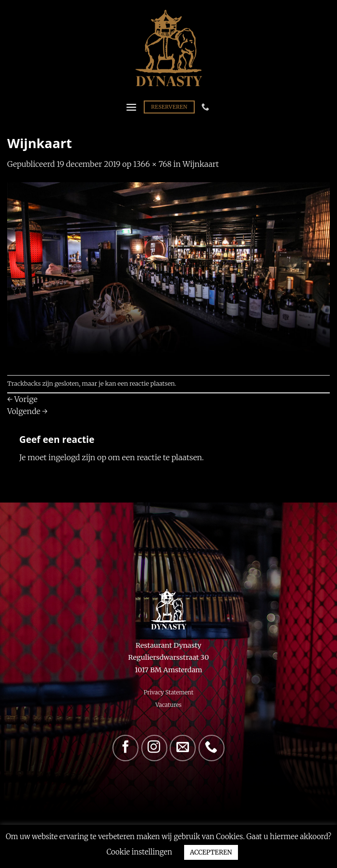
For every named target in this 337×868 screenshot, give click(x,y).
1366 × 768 (152, 164)
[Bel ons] (212, 748)
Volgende (27, 411)
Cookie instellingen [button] (139, 852)
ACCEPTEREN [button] (211, 852)
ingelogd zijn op (77, 457)
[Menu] (131, 107)
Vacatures (168, 705)
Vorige (22, 399)
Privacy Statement (169, 692)
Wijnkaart (201, 164)
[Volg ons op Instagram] (154, 748)
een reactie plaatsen (146, 383)
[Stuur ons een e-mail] (183, 748)
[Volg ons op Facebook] (125, 748)
